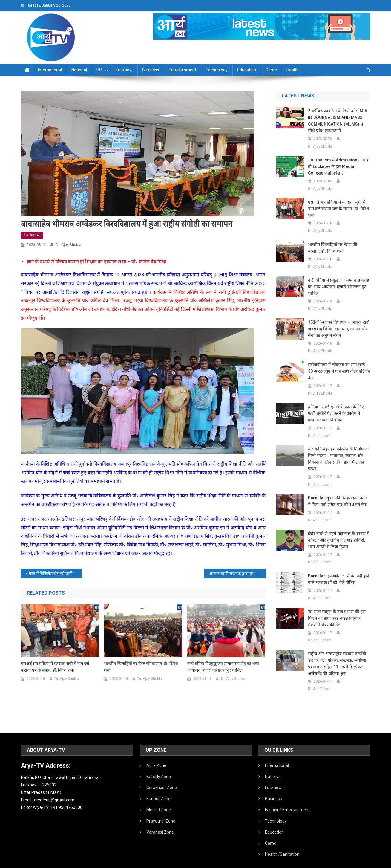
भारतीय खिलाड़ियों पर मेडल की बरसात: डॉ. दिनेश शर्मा (141, 667)
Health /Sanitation (282, 841)
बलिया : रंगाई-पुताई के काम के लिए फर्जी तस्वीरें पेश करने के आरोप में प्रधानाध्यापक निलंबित (339, 400)
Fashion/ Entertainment (287, 797)
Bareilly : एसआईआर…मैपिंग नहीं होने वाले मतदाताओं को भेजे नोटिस (338, 566)
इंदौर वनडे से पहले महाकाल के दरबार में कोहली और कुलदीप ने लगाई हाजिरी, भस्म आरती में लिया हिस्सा (337, 527)
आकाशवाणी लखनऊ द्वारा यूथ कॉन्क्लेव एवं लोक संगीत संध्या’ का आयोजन (237, 574)
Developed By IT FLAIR (352, 861)
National (79, 70)
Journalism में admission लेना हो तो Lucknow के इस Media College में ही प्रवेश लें (338, 166)
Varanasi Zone (160, 819)
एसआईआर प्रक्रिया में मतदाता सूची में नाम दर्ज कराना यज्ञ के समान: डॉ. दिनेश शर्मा (55, 667)
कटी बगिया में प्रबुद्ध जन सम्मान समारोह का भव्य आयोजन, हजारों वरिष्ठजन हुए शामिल (223, 667)
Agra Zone (156, 752)
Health (293, 70)
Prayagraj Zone (161, 808)
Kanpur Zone (158, 786)
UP (99, 70)
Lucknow (124, 70)
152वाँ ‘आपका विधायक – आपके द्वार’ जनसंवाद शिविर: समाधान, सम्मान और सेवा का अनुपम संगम (338, 322)
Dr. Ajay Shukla (69, 245)
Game (271, 70)
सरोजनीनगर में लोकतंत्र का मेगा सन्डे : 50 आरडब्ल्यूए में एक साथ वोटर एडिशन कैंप (339, 361)
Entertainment (183, 70)
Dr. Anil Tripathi (320, 422)
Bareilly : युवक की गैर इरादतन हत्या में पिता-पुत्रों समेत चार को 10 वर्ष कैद (338, 488)
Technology (217, 70)
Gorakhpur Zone (162, 774)
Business (151, 70)
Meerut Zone (159, 797)
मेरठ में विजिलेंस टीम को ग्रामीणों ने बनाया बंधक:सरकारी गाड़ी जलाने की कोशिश (55, 574)
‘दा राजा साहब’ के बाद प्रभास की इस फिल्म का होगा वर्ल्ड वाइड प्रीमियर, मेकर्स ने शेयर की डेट (338, 605)
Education (247, 70)
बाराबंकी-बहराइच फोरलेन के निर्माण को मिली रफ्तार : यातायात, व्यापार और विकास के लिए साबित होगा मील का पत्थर (338, 446)
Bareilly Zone (159, 763)
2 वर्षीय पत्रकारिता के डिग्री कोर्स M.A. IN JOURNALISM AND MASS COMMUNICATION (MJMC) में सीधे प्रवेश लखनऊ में (339, 121)
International (50, 70)
